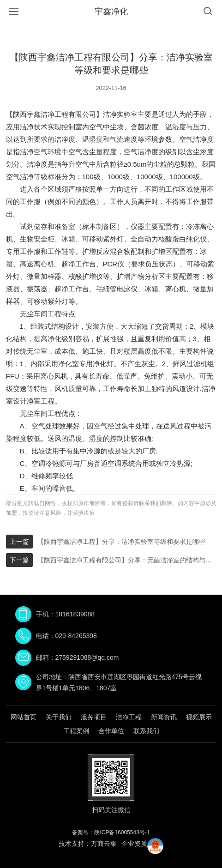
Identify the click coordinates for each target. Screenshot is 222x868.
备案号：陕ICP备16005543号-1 (111, 832)
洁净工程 (129, 717)
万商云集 (104, 844)
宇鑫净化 (111, 12)
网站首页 (24, 717)
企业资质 (134, 844)
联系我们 (146, 731)
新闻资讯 (164, 717)
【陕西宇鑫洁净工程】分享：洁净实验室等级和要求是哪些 (121, 542)
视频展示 (199, 717)
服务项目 (94, 717)
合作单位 (111, 731)
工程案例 (76, 731)
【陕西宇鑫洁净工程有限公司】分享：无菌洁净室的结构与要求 (127, 560)
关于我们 (59, 717)
